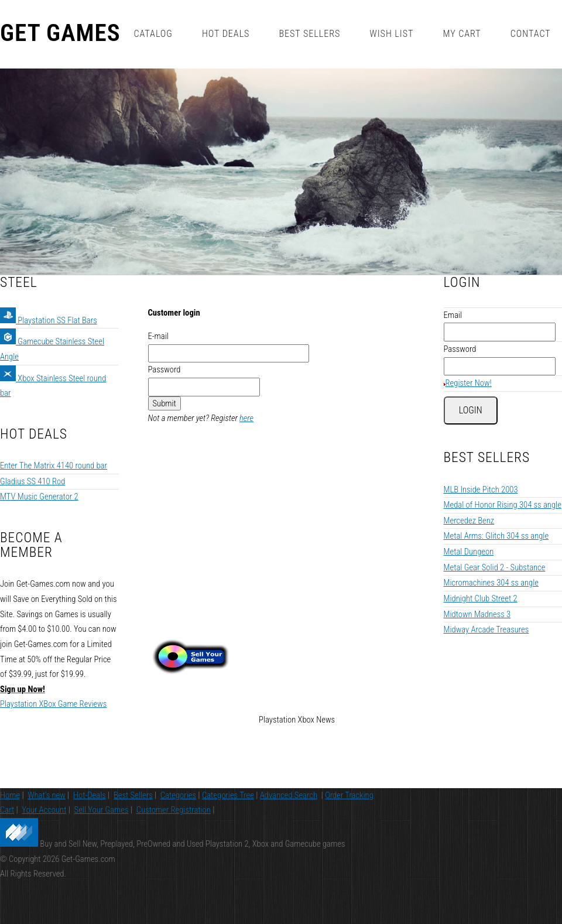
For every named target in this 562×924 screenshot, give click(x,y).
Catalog (153, 34)
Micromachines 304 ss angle (491, 539)
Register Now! (469, 340)
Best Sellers (309, 34)
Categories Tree (228, 803)
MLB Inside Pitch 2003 (481, 446)
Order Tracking (349, 803)
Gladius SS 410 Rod (32, 437)
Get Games (60, 33)
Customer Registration (174, 818)
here (246, 375)
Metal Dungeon (469, 508)
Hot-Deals (90, 803)
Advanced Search (289, 803)
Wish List (391, 34)
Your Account (44, 818)
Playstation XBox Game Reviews (53, 661)
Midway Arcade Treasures (486, 586)
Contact (531, 34)
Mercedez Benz (469, 477)
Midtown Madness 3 (477, 570)
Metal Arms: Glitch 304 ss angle (496, 492)
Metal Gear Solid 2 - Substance (495, 523)
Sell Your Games (102, 818)
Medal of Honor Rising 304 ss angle (503, 461)
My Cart (462, 34)
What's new (47, 803)
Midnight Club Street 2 (481, 555)
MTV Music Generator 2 (39, 453)
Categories (178, 803)
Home (10, 803)
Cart (7, 818)
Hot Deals (226, 34)
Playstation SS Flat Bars (49, 276)
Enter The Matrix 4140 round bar (54, 422)
